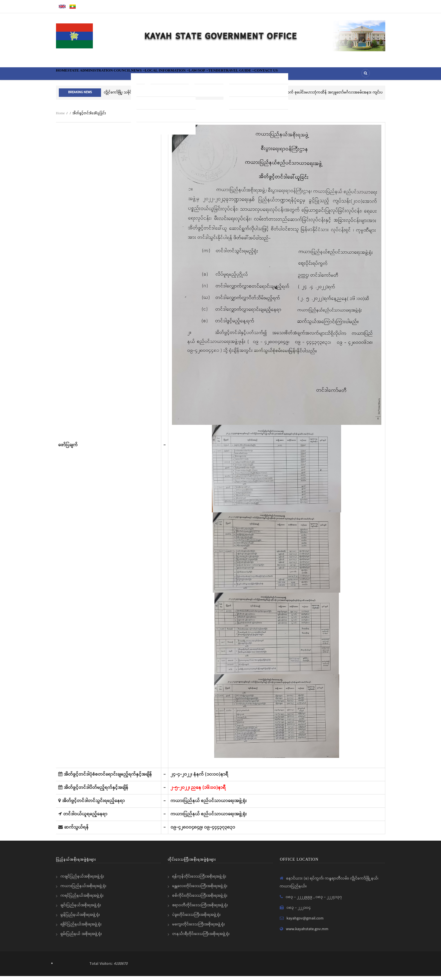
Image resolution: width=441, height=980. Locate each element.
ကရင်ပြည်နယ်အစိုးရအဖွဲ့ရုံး (82, 899)
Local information (205, 75)
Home (66, 75)
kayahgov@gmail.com (305, 922)
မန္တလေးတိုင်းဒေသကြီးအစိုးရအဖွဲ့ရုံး (200, 890)
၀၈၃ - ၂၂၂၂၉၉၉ (300, 901)
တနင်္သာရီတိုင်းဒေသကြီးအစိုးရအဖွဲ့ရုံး (201, 938)
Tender (274, 75)
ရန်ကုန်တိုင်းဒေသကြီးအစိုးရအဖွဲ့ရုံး (199, 880)
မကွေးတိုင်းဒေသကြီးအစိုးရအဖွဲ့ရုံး (199, 928)
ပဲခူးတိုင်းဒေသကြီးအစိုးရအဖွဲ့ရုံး (196, 919)
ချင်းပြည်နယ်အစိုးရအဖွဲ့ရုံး (81, 909)
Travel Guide (306, 75)
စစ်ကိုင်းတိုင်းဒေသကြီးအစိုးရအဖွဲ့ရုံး (200, 899)
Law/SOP (248, 75)
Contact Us (344, 75)
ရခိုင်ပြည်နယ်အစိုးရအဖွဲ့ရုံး (81, 928)
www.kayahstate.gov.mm (307, 933)
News (165, 75)
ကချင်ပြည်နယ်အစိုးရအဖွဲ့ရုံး (82, 880)
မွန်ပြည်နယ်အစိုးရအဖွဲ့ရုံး (80, 919)
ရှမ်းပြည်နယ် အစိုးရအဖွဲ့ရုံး (81, 938)
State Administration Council (115, 75)
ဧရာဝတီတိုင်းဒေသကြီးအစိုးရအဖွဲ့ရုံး (200, 909)
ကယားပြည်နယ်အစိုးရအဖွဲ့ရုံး (83, 890)
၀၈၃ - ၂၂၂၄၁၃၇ (329, 901)
